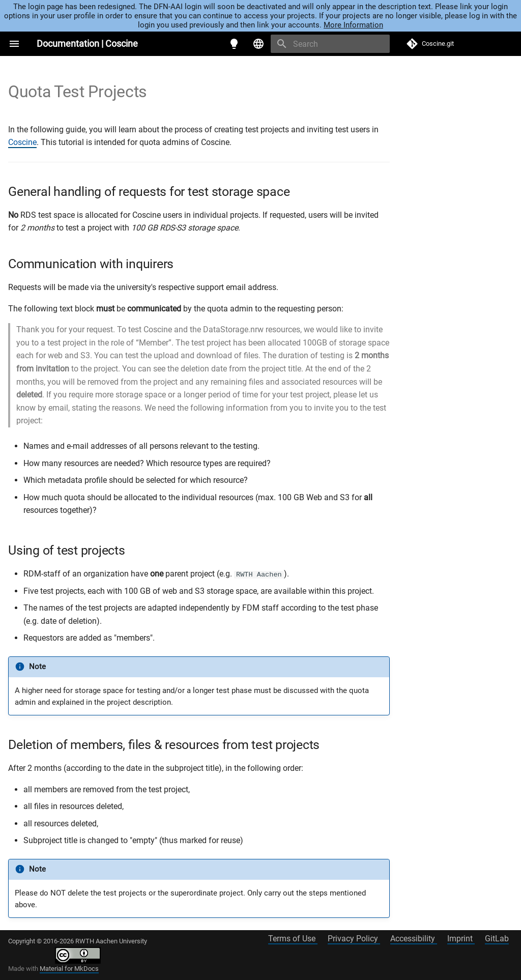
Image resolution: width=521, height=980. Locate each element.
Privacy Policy (354, 939)
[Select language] (258, 44)
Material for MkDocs (69, 969)
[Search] (330, 44)
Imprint (461, 939)
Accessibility (414, 939)
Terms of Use (293, 939)
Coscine (22, 142)
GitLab (497, 939)
